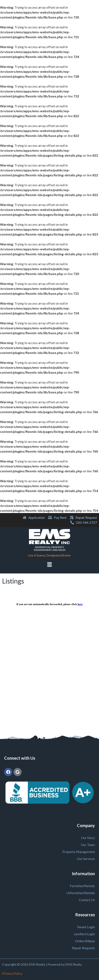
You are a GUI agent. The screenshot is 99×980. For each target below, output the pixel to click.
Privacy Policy (12, 973)
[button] (49, 565)
